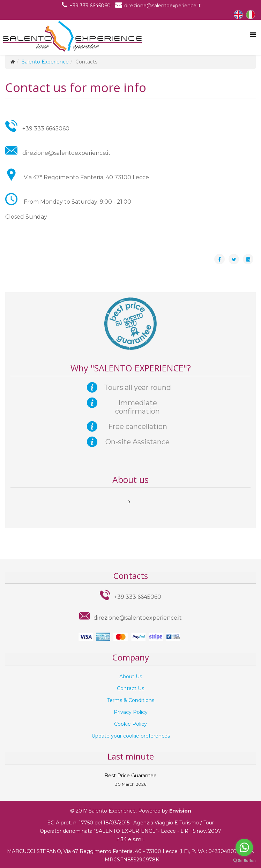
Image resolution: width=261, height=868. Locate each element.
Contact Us (130, 688)
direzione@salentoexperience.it (162, 6)
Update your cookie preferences (131, 736)
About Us (131, 677)
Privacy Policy (131, 712)
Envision (180, 811)
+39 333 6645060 (90, 6)
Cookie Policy (130, 724)
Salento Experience (45, 62)
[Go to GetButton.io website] (244, 861)
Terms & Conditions (131, 700)
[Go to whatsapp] (244, 847)
